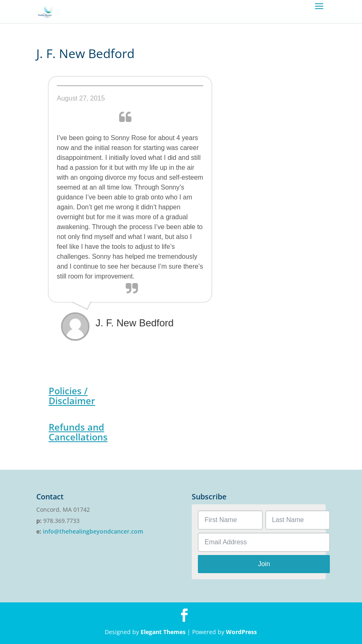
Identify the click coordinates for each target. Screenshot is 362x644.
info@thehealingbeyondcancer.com (93, 531)
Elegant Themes (163, 632)
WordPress (241, 632)
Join (264, 564)
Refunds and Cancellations (78, 432)
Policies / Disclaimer (72, 396)
